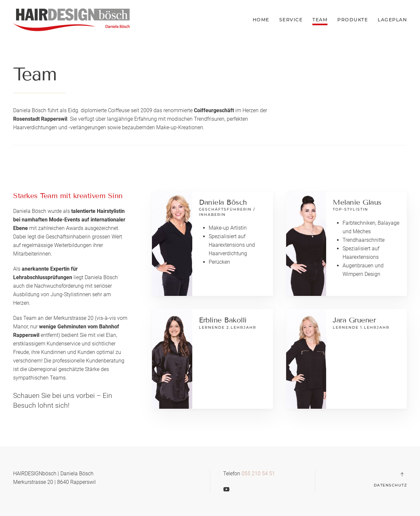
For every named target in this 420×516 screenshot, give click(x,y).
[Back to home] (71, 20)
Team (320, 20)
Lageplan (392, 20)
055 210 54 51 (258, 474)
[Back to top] (402, 474)
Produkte (353, 20)
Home (261, 20)
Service (291, 20)
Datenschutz (390, 485)
